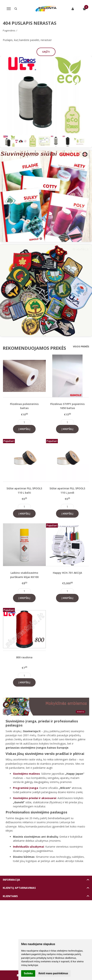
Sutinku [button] (28, 973)
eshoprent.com (63, 913)
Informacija (11, 880)
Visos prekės (81, 346)
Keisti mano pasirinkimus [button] (53, 973)
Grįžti (46, 52)
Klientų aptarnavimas (19, 888)
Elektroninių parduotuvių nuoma (37, 913)
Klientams (10, 896)
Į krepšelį (24, 429)
